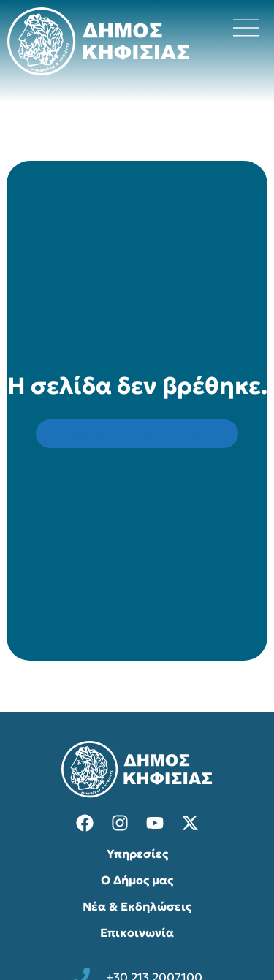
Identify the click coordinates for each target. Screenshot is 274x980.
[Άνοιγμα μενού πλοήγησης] (246, 28)
